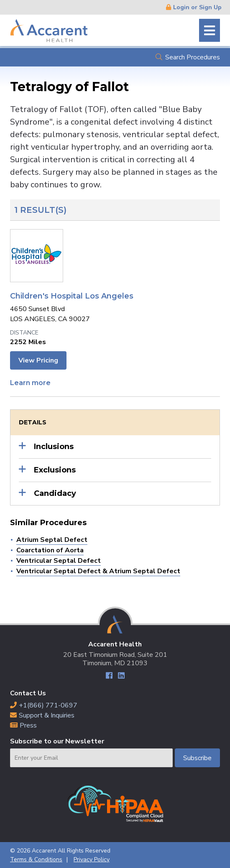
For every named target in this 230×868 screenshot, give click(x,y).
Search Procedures (193, 57)
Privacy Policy (92, 859)
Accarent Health (49, 30)
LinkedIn (121, 677)
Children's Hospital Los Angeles (72, 296)
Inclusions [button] (54, 447)
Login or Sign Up (197, 7)
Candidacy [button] (55, 493)
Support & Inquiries (47, 715)
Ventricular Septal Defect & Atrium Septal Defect (98, 571)
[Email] (91, 758)
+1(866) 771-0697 (48, 705)
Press (28, 725)
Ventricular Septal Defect (59, 561)
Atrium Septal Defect (52, 540)
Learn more (30, 383)
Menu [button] (210, 30)
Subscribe (197, 758)
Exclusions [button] (55, 470)
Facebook (109, 677)
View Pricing (38, 360)
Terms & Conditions (36, 859)
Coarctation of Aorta (50, 550)
